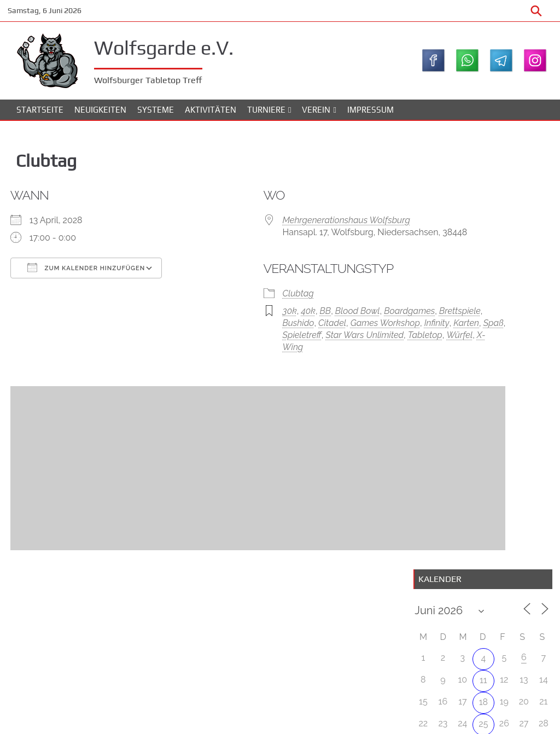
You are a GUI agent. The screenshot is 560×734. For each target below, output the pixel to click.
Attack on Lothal (507, 385)
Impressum (371, 115)
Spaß (345, 356)
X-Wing (315, 380)
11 (481, 250)
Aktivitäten (211, 115)
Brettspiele (252, 344)
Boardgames (358, 332)
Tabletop (248, 380)
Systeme (156, 115)
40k (256, 332)
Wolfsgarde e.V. (179, 46)
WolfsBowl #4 (517, 444)
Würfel (283, 380)
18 (480, 272)
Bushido (293, 344)
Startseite (40, 115)
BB (274, 332)
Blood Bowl (306, 332)
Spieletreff (250, 368)
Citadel (327, 344)
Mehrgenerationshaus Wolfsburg (294, 227)
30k (238, 332)
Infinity (288, 356)
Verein (316, 115)
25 (480, 293)
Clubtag (246, 314)
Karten (317, 356)
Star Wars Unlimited (314, 368)
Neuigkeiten (100, 115)
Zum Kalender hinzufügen (98, 274)
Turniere (266, 115)
